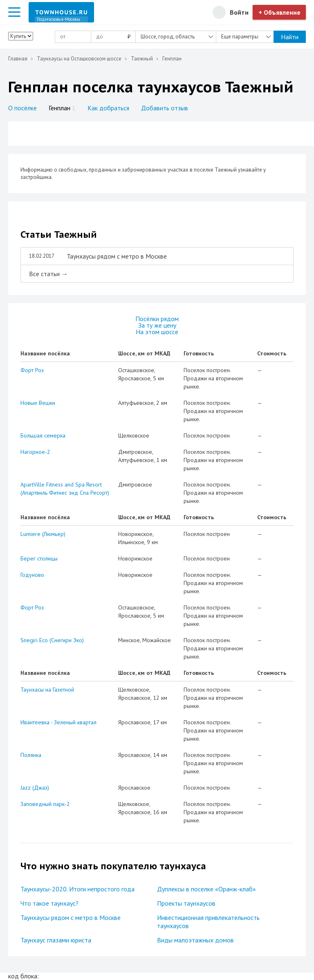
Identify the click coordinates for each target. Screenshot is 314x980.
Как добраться (108, 108)
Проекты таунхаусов (186, 903)
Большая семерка (43, 435)
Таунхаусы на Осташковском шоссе (79, 59)
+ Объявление (279, 12)
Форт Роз (32, 370)
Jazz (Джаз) (35, 788)
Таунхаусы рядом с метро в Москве (71, 917)
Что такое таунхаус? (49, 903)
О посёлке (22, 108)
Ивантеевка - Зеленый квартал (58, 722)
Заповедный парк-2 (45, 804)
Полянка (31, 755)
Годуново (32, 575)
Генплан (62, 108)
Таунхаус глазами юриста (56, 940)
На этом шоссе (157, 332)
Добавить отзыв (165, 108)
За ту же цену (157, 325)
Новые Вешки (38, 403)
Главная (18, 59)
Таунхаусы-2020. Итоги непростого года (77, 889)
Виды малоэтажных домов (195, 940)
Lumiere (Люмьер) (43, 534)
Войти (239, 12)
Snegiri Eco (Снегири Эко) (52, 640)
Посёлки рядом (157, 319)
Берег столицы (39, 558)
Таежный (142, 59)
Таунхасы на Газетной (47, 690)
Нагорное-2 (35, 452)
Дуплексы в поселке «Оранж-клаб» (206, 889)
